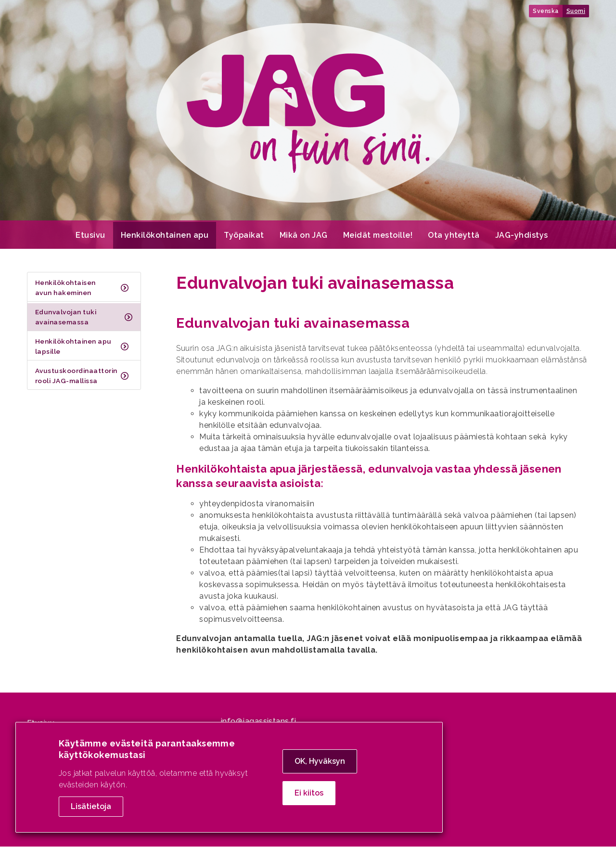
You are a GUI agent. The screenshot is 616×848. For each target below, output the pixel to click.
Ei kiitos (309, 793)
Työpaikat (244, 237)
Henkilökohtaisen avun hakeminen (65, 289)
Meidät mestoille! (378, 237)
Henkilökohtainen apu (165, 237)
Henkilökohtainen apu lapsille (73, 347)
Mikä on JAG (304, 237)
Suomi (576, 11)
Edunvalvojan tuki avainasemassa (66, 318)
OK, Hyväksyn (320, 761)
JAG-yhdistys (522, 237)
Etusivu (90, 237)
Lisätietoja (91, 806)
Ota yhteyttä (454, 237)
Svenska (545, 11)
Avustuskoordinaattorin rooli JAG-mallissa (76, 377)
